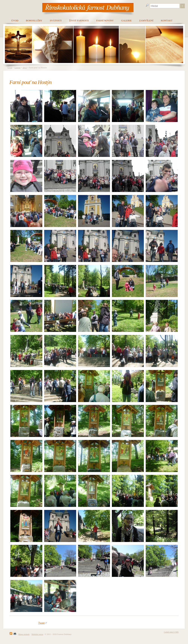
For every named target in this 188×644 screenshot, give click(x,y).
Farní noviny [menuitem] (105, 20)
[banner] (88, 7)
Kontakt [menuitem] (167, 20)
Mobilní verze (37, 634)
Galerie (17, 68)
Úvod (10, 68)
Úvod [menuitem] (15, 20)
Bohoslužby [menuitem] (34, 20)
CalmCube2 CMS (171, 632)
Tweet (42, 623)
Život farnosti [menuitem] (79, 20)
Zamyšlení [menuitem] (146, 20)
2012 (25, 68)
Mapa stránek (24, 634)
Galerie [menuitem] (127, 20)
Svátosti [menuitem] (56, 20)
